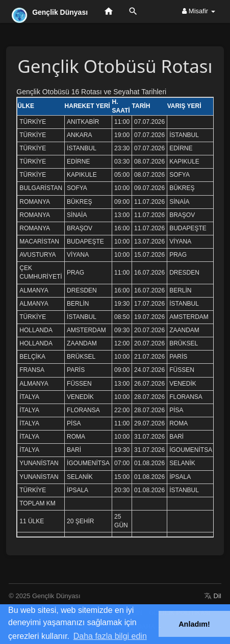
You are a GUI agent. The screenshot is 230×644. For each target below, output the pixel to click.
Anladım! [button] (194, 624)
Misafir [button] (199, 11)
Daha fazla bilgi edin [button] (110, 636)
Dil (213, 596)
